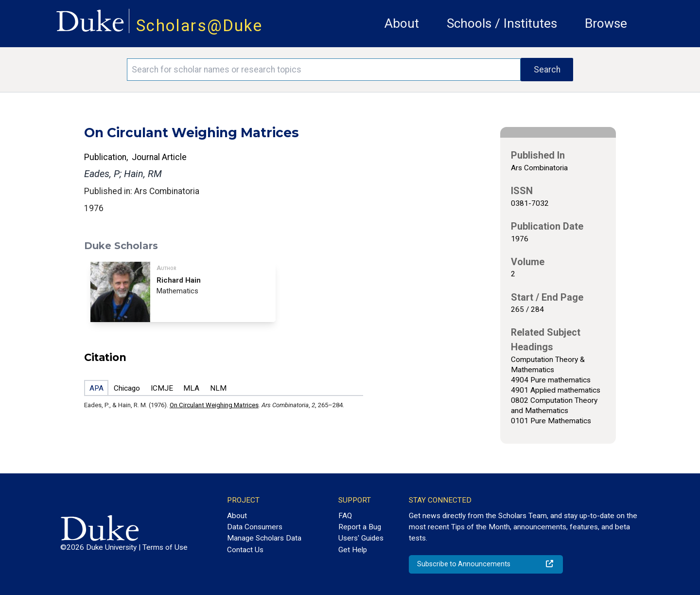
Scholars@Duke (199, 26)
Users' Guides (361, 538)
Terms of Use (165, 547)
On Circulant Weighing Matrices (214, 405)
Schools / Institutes (502, 23)
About (402, 23)
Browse (606, 23)
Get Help (353, 550)
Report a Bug (360, 527)
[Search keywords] (324, 70)
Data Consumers (255, 527)
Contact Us (245, 550)
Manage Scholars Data (264, 538)
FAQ (345, 516)
